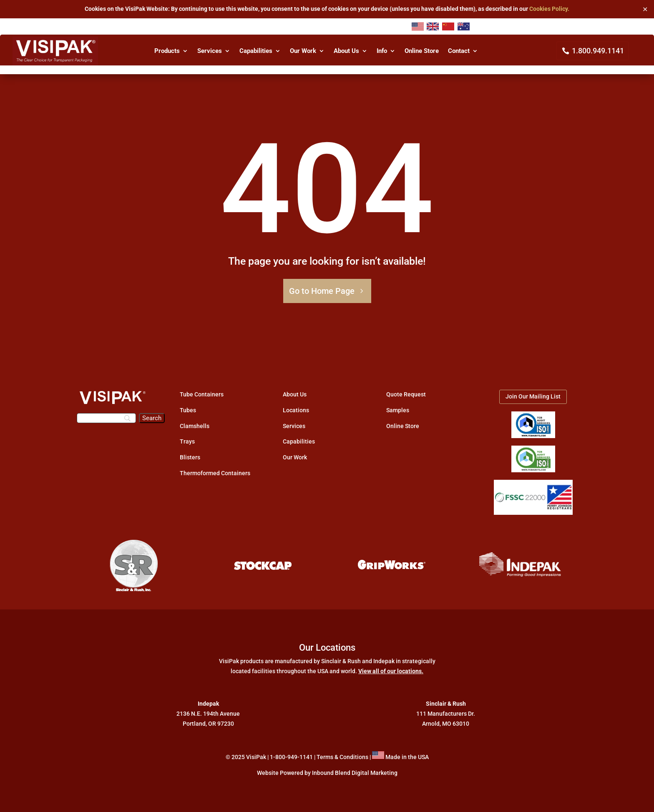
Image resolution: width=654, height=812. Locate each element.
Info (382, 51)
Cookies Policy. (549, 9)
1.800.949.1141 (598, 51)
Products (167, 51)
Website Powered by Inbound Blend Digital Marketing (327, 773)
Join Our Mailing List (533, 396)
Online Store (422, 51)
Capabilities (256, 51)
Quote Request (406, 394)
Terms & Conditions (342, 757)
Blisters (190, 457)
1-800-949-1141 (291, 757)
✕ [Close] (645, 9)
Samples (398, 410)
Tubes (188, 410)
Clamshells (195, 426)
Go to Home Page (322, 291)
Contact (459, 51)
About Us (346, 51)
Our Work (303, 51)
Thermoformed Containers (215, 473)
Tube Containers (202, 394)
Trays (187, 441)
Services (210, 51)
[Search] (106, 418)
